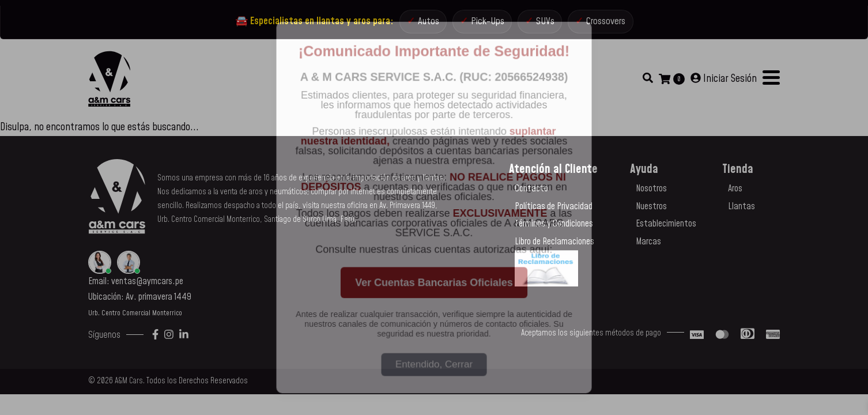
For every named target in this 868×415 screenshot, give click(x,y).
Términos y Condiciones (554, 229)
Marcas (648, 247)
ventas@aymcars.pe (147, 286)
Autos (423, 24)
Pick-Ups (485, 24)
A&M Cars (129, 386)
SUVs (546, 24)
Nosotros (651, 194)
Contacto (531, 194)
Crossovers (611, 24)
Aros (735, 194)
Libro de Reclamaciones (554, 247)
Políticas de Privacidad (554, 212)
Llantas (741, 212)
